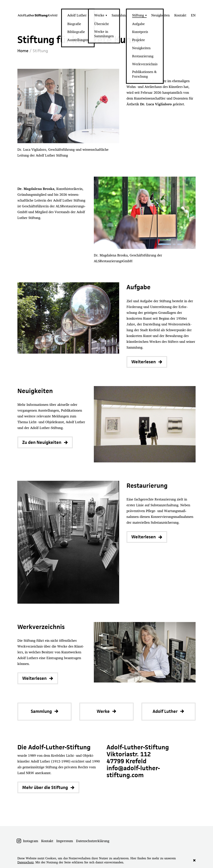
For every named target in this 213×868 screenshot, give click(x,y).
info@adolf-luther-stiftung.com (133, 771)
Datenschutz (26, 862)
